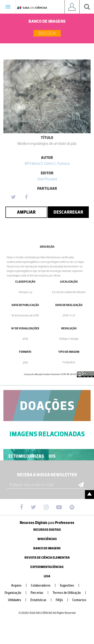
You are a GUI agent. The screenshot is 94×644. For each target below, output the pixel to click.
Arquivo (21, 586)
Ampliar (26, 212)
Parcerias (41, 593)
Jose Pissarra (47, 179)
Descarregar (68, 212)
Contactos (79, 600)
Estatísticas (43, 600)
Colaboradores (45, 586)
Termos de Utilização (71, 593)
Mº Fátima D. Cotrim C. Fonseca (47, 163)
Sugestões (71, 586)
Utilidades (19, 600)
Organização (17, 593)
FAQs (64, 600)
